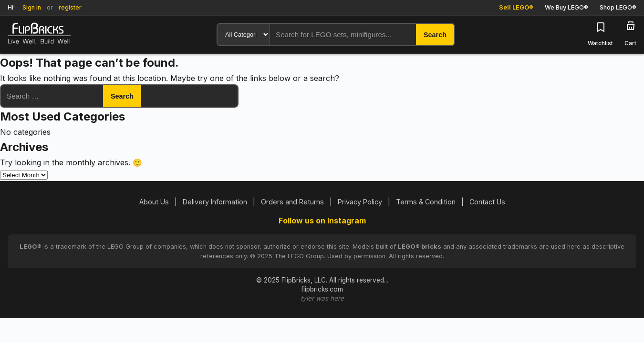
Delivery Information (215, 202)
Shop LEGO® (618, 7)
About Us (154, 202)
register (70, 7)
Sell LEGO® (516, 7)
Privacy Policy (360, 202)
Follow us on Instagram (322, 221)
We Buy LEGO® (566, 7)
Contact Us (487, 202)
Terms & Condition (426, 202)
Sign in (32, 7)
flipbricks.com (322, 289)
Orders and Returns (292, 202)
